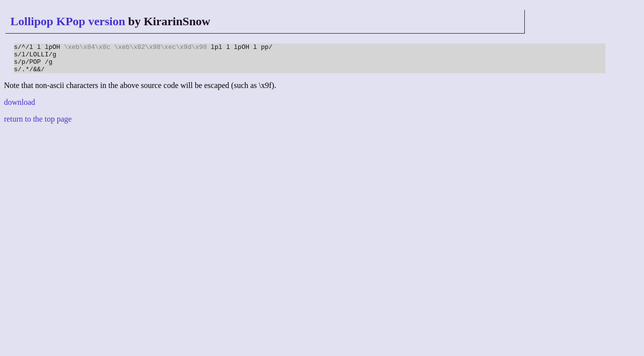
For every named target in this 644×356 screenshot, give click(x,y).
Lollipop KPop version (68, 21)
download (20, 108)
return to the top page (38, 125)
